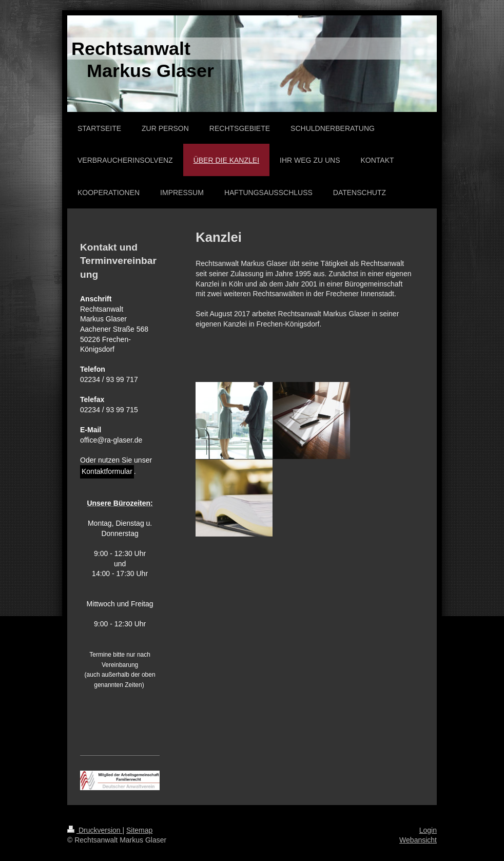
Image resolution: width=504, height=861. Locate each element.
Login (428, 830)
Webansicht (418, 840)
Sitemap (139, 830)
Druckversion (95, 830)
